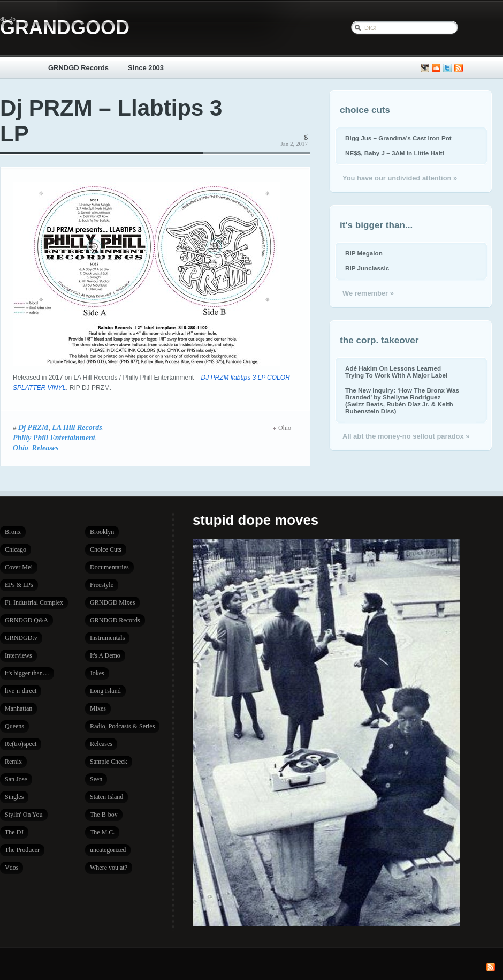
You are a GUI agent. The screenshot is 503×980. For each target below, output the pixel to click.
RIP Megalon (364, 253)
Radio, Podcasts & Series (122, 726)
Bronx (13, 532)
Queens (14, 726)
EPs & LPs (19, 585)
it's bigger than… (27, 673)
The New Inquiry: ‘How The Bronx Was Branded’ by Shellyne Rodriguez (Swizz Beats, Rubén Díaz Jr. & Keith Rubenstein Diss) (402, 401)
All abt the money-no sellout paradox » (406, 436)
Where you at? (109, 868)
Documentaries (109, 567)
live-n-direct (21, 691)
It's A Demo (105, 655)
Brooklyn (102, 532)
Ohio (21, 448)
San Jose (16, 779)
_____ (19, 68)
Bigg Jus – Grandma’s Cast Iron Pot (398, 138)
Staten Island (106, 797)
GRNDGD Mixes (112, 602)
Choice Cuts (106, 549)
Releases (45, 448)
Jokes (97, 673)
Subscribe (459, 68)
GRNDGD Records (78, 68)
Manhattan (18, 708)
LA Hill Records (77, 427)
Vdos (12, 868)
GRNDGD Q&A (26, 620)
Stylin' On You (24, 815)
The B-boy (104, 815)
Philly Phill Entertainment (54, 438)
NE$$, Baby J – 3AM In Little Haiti (395, 153)
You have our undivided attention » (400, 178)
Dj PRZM (33, 427)
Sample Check (109, 762)
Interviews (18, 655)
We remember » (368, 293)
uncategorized (108, 850)
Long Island (105, 691)
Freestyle (102, 585)
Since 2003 (146, 68)
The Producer (22, 850)
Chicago (16, 549)
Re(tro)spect (21, 744)
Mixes (98, 708)
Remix (13, 762)
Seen (96, 779)
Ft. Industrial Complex (34, 602)
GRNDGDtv (21, 638)
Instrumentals (107, 638)
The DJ (14, 832)
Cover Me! (19, 567)
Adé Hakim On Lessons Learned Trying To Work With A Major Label (396, 372)
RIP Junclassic (367, 268)
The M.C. (102, 832)
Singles (14, 797)
